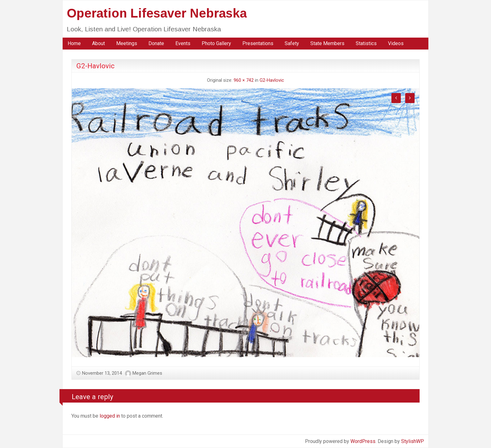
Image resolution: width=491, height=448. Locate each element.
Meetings (127, 43)
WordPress (363, 441)
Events (183, 43)
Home (74, 43)
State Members (327, 43)
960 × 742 (244, 80)
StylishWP (413, 441)
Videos (396, 43)
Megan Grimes (147, 373)
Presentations (258, 43)
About (98, 43)
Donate (156, 43)
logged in (110, 416)
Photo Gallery (216, 43)
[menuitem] (74, 44)
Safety (292, 43)
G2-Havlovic (272, 80)
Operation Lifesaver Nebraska (157, 13)
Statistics (366, 43)
